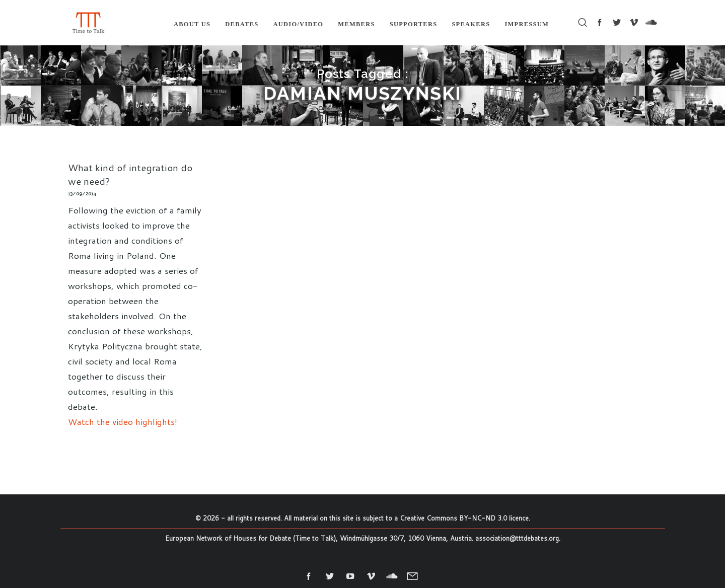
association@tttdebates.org (517, 538)
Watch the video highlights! (123, 421)
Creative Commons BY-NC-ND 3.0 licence (464, 518)
